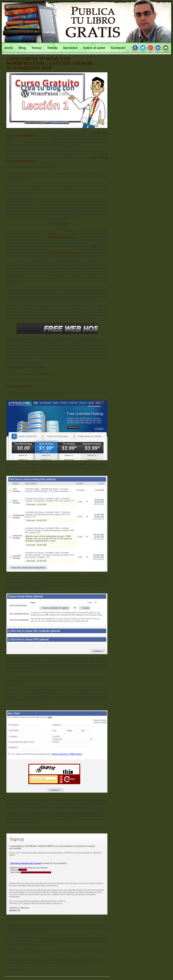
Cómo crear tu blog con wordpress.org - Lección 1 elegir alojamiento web (50, 63)
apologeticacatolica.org (61, 237)
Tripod (94, 246)
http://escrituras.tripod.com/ (64, 253)
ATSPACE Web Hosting (19, 386)
